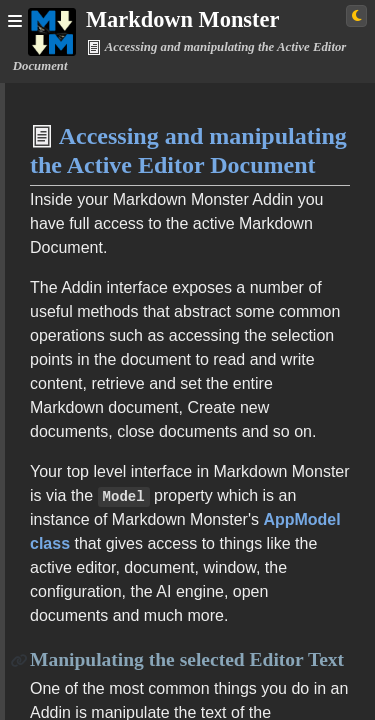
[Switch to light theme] (356, 16)
